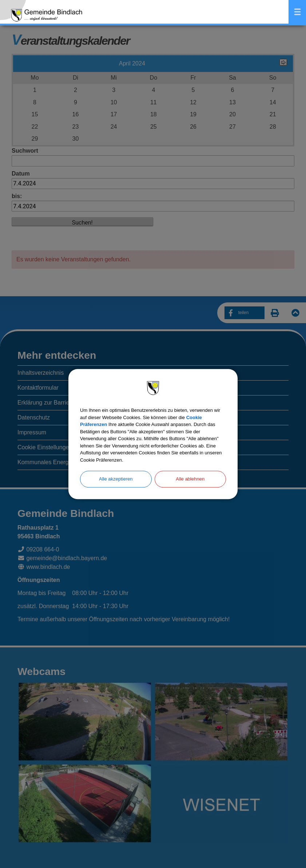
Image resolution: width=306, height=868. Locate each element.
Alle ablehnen (190, 479)
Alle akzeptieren (116, 479)
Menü (297, 12)
